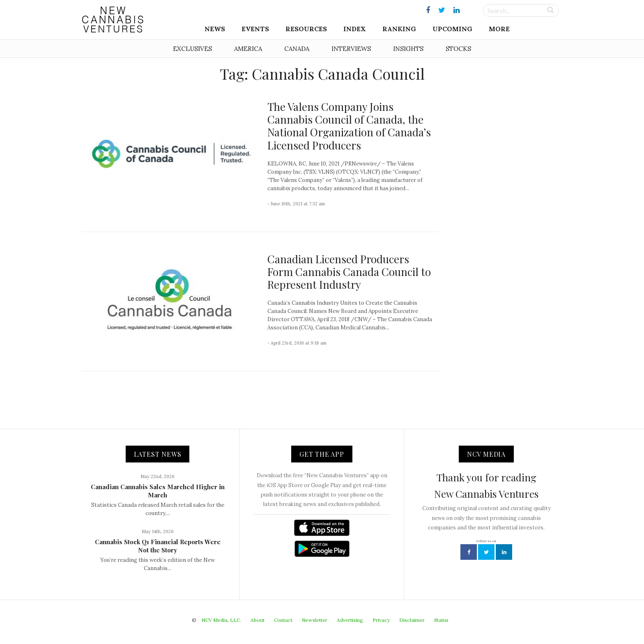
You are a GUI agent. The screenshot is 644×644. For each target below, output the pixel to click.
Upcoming (452, 29)
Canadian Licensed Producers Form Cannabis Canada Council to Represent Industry (349, 272)
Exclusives (192, 49)
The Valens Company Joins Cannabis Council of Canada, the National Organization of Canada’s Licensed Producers (349, 126)
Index (355, 29)
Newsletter (315, 620)
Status (441, 620)
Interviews (351, 49)
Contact (283, 620)
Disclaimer (412, 620)
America (248, 49)
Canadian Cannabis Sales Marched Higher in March (158, 491)
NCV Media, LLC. (221, 620)
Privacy (381, 620)
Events (255, 29)
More (499, 29)
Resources (306, 29)
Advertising (350, 620)
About (258, 620)
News (215, 29)
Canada (297, 49)
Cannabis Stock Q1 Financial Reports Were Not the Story (158, 546)
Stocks (458, 49)
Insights (408, 49)
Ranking (399, 29)
